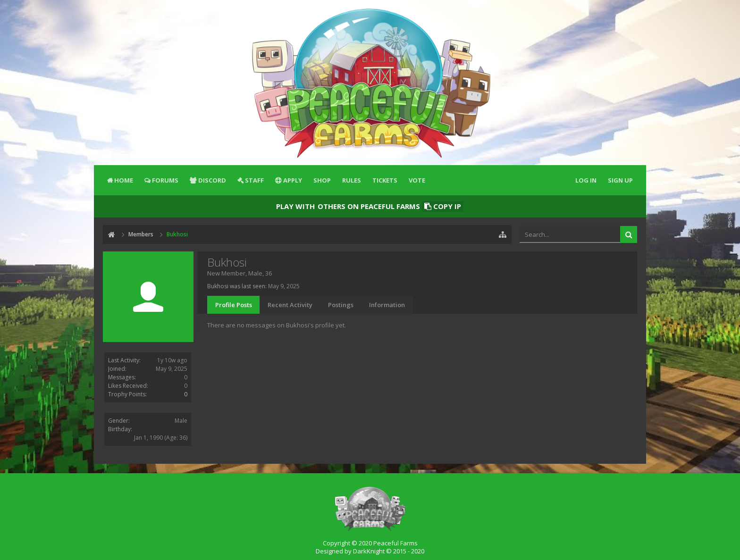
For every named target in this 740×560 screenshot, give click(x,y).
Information (387, 305)
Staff (254, 180)
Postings (341, 305)
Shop (322, 180)
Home (124, 180)
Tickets (385, 180)
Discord (212, 180)
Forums (165, 180)
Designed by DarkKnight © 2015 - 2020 (370, 551)
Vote (417, 180)
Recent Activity (290, 305)
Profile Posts (234, 305)
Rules (352, 180)
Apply (293, 180)
